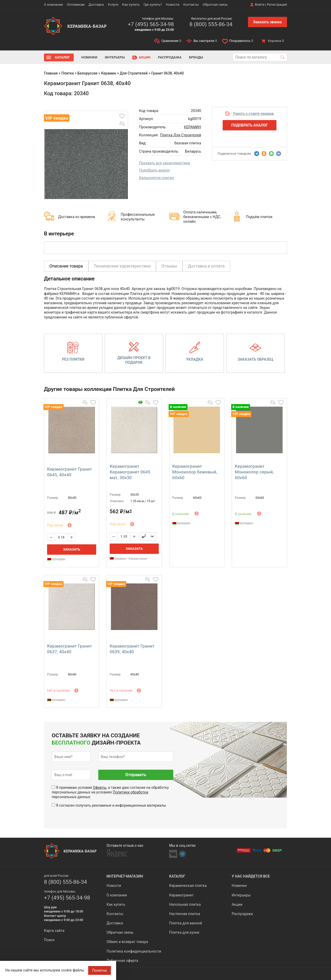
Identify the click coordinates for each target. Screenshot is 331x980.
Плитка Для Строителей (180, 135)
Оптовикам (76, 5)
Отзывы (169, 266)
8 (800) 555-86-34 (211, 24)
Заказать (72, 549)
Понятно (100, 970)
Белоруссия (88, 73)
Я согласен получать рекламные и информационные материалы (111, 805)
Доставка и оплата (206, 266)
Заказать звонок (268, 22)
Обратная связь (215, 5)
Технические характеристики (122, 266)
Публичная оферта (122, 961)
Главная (51, 73)
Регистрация (277, 5)
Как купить (131, 5)
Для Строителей (134, 73)
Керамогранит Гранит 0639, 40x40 (132, 649)
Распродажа (170, 57)
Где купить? (153, 5)
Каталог (62, 57)
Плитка (67, 73)
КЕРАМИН (192, 127)
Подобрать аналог (155, 170)
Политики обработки (130, 792)
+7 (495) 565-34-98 (151, 24)
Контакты (191, 5)
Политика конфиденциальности (134, 951)
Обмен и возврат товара (127, 942)
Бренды (196, 57)
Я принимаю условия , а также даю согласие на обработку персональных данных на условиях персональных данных (110, 792)
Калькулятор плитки (156, 178)
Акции (145, 57)
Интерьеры (115, 57)
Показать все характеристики (165, 163)
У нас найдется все (251, 876)
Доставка (96, 5)
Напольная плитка (185, 904)
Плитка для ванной (186, 923)
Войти (260, 5)
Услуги (113, 5)
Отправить (136, 775)
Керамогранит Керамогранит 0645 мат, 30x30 (130, 472)
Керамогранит (181, 895)
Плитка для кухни (184, 932)
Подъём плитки (259, 217)
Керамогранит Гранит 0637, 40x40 (69, 649)
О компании (53, 5)
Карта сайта (54, 931)
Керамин (109, 73)
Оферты (100, 788)
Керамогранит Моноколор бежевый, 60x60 (195, 472)
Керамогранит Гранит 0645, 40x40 (69, 472)
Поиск (49, 940)
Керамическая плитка (188, 886)
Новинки (89, 57)
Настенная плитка (185, 914)
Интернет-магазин (125, 876)
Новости (172, 5)
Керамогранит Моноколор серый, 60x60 (254, 472)
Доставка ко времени (77, 217)
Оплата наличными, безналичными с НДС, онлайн (202, 217)
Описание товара (66, 266)
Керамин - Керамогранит (129, 559)
